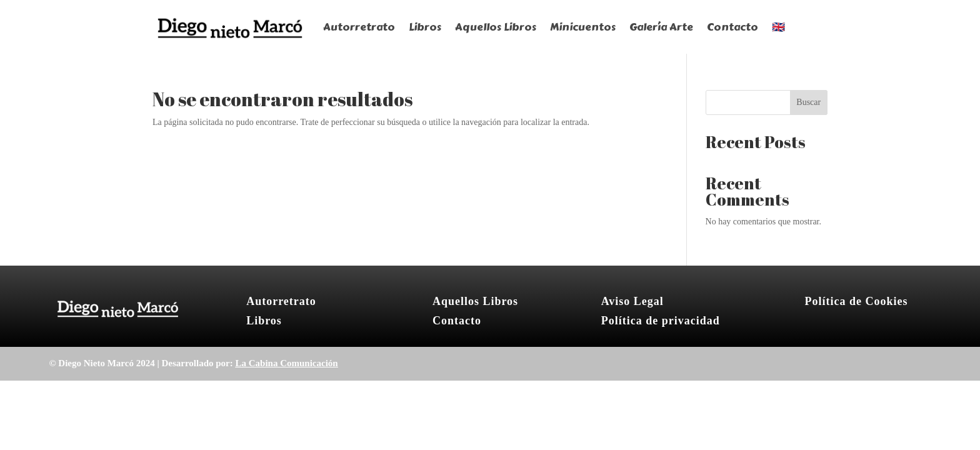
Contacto (732, 27)
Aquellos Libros (496, 27)
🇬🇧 (778, 27)
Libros (425, 27)
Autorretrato (359, 27)
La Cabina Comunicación (286, 363)
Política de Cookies (856, 301)
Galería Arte (661, 27)
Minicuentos (583, 27)
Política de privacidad (661, 321)
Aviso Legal (632, 301)
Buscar (808, 102)
